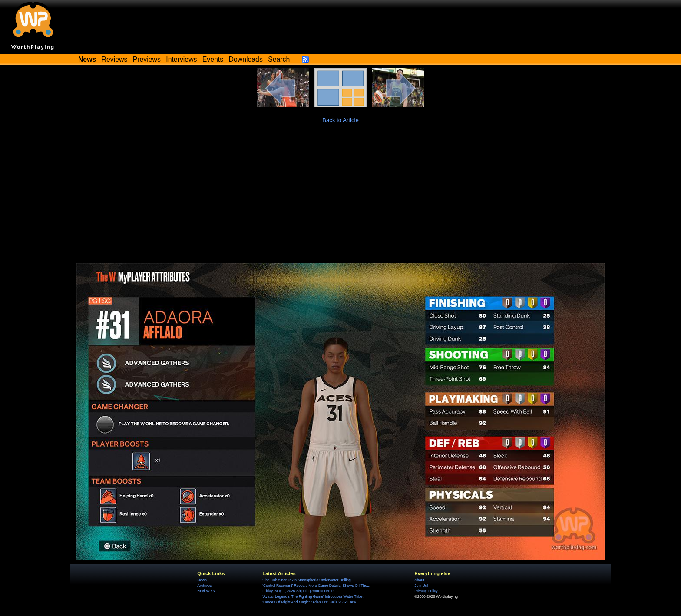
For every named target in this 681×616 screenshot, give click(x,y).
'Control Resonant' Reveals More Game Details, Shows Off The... (316, 586)
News (202, 580)
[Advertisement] (340, 198)
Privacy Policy (426, 591)
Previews (147, 59)
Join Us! (421, 586)
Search (279, 59)
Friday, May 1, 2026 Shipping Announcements (300, 591)
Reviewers (206, 591)
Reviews (115, 59)
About (419, 580)
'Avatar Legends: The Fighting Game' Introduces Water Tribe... (314, 596)
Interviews (181, 59)
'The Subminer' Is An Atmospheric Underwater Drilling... (308, 580)
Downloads (246, 59)
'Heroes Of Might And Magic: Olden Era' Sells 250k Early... (311, 602)
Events (213, 59)
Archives (204, 586)
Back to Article (340, 120)
